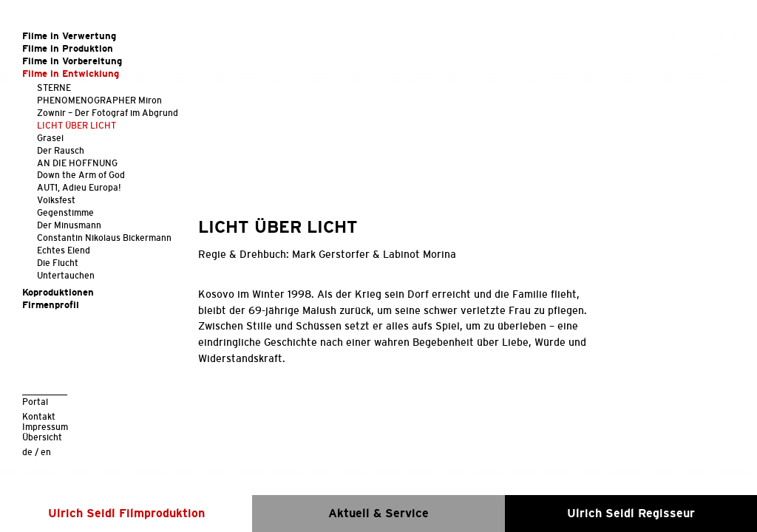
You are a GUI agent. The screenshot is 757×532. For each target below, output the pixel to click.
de (27, 452)
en (46, 452)
